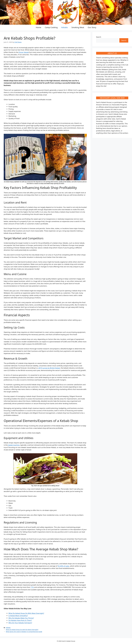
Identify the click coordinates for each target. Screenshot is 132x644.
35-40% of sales (63, 566)
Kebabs (65, 27)
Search (99, 37)
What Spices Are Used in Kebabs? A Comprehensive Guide (24, 632)
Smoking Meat (78, 27)
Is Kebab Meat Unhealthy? (18, 616)
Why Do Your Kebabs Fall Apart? (20, 623)
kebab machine (14, 445)
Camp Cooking (51, 27)
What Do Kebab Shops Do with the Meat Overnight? (22, 630)
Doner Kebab (24, 52)
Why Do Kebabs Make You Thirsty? (21, 618)
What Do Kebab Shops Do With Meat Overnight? (26, 613)
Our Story (92, 27)
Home (39, 27)
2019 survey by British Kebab (49, 368)
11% (32, 587)
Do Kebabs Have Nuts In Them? (20, 620)
